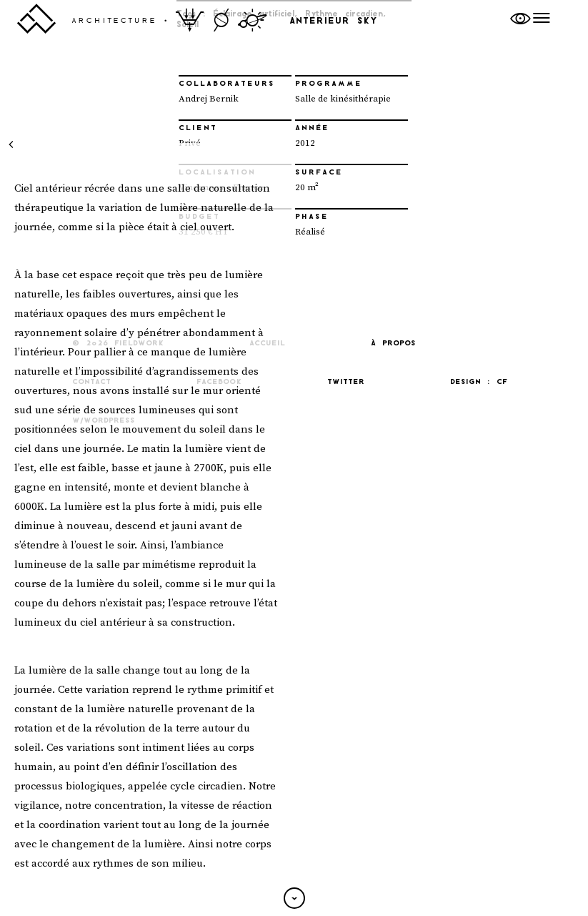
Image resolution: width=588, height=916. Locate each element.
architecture (114, 21)
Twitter (346, 382)
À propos (393, 344)
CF (502, 382)
